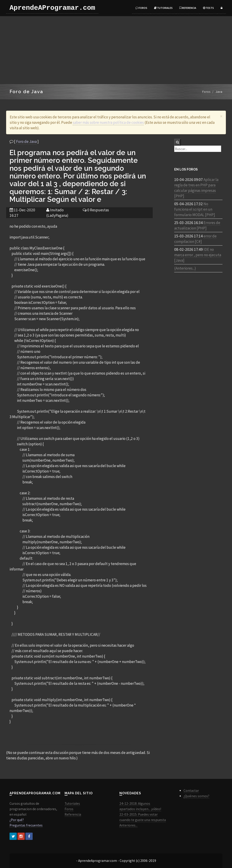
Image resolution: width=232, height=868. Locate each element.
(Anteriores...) (185, 268)
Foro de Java (26, 141)
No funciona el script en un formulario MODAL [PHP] (195, 209)
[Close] (221, 116)
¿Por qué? (17, 820)
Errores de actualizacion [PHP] (197, 225)
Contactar (191, 791)
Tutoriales (163, 8)
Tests (208, 8)
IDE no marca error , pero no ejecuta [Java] (198, 255)
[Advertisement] (116, 50)
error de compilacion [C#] (195, 239)
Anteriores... (128, 825)
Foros (141, 8)
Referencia (188, 8)
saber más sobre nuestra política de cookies (108, 122)
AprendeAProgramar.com (52, 8)
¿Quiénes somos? (196, 796)
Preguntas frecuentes (26, 825)
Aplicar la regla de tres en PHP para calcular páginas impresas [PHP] (196, 188)
